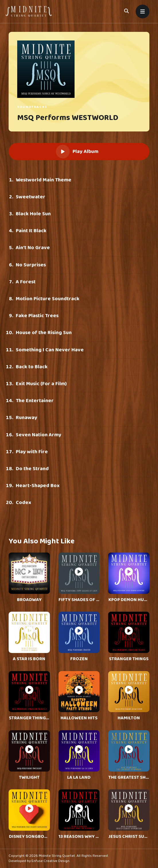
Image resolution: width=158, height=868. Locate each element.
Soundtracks (32, 107)
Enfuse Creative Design (50, 861)
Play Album (77, 152)
